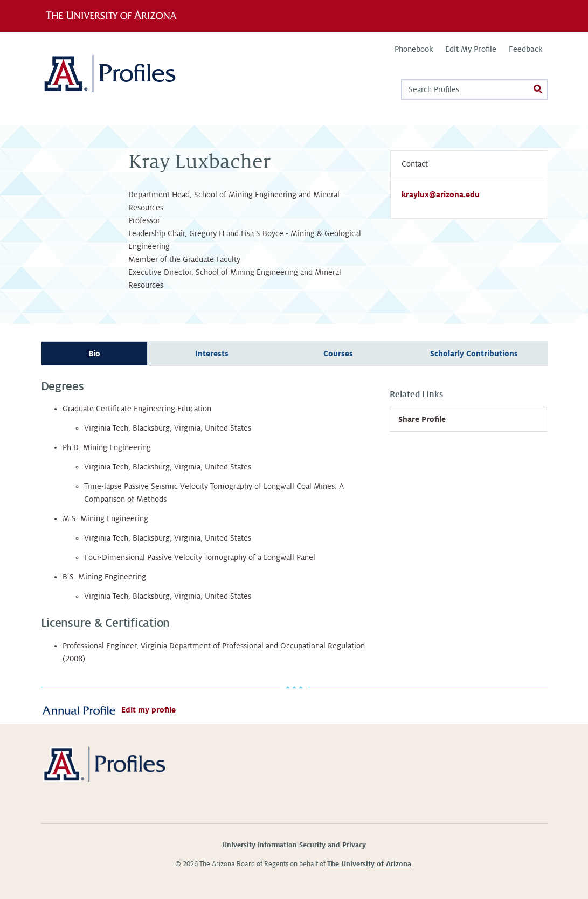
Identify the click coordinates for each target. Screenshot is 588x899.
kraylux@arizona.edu (441, 195)
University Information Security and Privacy (294, 845)
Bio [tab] (94, 354)
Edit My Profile (471, 49)
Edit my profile (148, 710)
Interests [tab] (212, 354)
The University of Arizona (369, 864)
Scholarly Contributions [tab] (474, 354)
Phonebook (414, 49)
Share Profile (422, 419)
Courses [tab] (338, 354)
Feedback (525, 49)
